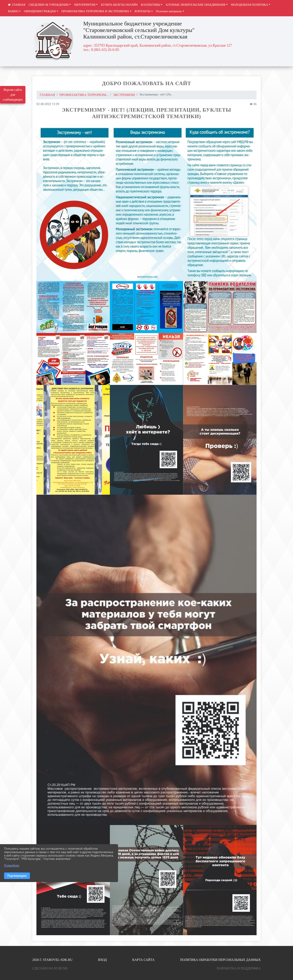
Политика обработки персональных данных (220, 960)
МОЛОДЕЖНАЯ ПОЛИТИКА (249, 5)
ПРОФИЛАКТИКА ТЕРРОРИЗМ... (84, 95)
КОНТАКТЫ (143, 11)
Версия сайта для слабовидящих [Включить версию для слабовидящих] (13, 95)
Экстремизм (124, 95)
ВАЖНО (13, 11)
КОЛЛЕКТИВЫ (151, 5)
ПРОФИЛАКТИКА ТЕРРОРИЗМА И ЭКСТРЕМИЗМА (95, 11)
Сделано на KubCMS (50, 968)
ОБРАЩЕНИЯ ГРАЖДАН (40, 11)
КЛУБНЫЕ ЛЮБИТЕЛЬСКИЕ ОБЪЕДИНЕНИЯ (196, 5)
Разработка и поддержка (239, 968)
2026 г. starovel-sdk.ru (52, 960)
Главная (47, 95)
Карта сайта (143, 960)
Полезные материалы (169, 11)
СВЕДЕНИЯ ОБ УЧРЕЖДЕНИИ (49, 5)
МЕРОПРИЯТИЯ (85, 5)
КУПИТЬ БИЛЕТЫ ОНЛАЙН (119, 5)
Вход (102, 960)
